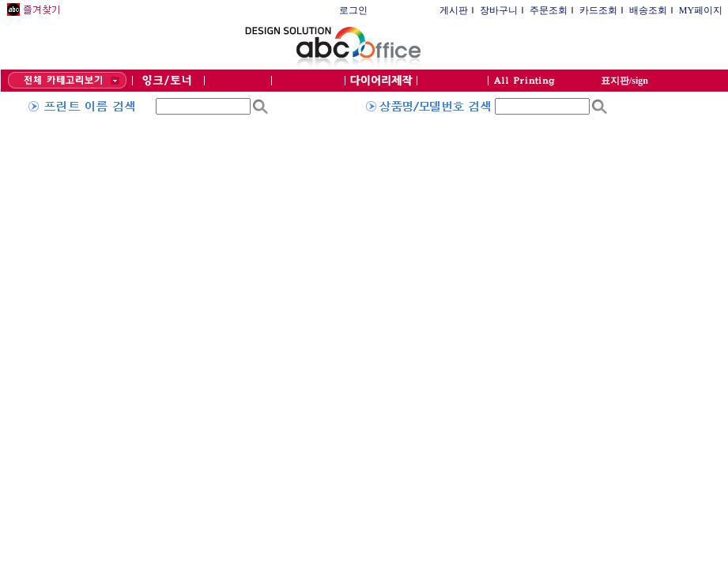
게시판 (454, 10)
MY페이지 (701, 10)
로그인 (353, 10)
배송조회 (648, 10)
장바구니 (499, 10)
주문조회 (549, 10)
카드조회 (598, 10)
